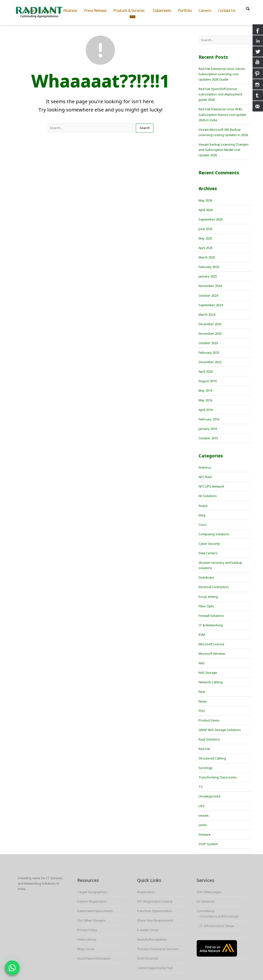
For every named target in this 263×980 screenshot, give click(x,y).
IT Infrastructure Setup (217, 926)
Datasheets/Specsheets (95, 911)
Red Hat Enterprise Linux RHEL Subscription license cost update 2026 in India (222, 114)
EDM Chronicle (148, 958)
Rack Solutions (209, 739)
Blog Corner (86, 949)
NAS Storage (208, 673)
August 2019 (208, 381)
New (202, 692)
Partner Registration (92, 901)
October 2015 (208, 438)
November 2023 (210, 333)
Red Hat (204, 749)
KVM (202, 635)
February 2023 (209, 352)
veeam (204, 815)
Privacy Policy (87, 930)
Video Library (87, 939)
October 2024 (208, 296)
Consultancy (206, 911)
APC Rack (205, 477)
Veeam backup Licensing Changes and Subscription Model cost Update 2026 (224, 150)
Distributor (206, 577)
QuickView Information (94, 958)
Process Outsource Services (158, 949)
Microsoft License (211, 644)
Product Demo (209, 720)
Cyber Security (209, 544)
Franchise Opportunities (155, 911)
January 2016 (208, 429)
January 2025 (208, 276)
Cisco (202, 525)
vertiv (203, 825)
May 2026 (205, 200)
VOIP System (208, 844)
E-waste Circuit (148, 930)
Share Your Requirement (155, 920)
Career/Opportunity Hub (155, 968)
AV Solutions (208, 496)
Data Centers (208, 553)
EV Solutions (206, 901)
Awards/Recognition (152, 939)
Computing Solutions (214, 534)
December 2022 (210, 362)
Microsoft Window (212, 654)
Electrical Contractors (214, 587)
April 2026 (206, 210)
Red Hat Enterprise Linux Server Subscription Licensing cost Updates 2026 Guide (222, 74)
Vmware (205, 834)
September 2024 (211, 305)
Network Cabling (211, 682)
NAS (202, 663)
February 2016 (209, 419)
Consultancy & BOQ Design (219, 916)
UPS (202, 806)
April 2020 (206, 371)
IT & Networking (211, 625)
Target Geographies (92, 892)
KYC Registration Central (155, 901)
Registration (146, 892)
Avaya (203, 506)
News (203, 701)
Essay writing (208, 597)
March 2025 (207, 257)
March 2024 (207, 314)
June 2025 (206, 229)
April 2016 (206, 410)
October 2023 (208, 343)
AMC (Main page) (209, 892)
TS (201, 787)
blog (202, 515)
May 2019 (205, 390)
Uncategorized (209, 796)
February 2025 (209, 267)
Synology (206, 768)
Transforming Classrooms (218, 777)
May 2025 (205, 238)
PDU (202, 711)
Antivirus (205, 467)
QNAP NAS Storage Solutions (220, 730)
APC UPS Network (211, 486)
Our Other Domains (92, 920)
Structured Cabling (212, 758)
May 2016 (205, 400)
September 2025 (211, 219)
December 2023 (210, 324)
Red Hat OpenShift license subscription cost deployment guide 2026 (220, 94)
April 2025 (206, 248)
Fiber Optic (206, 606)
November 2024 (210, 286)
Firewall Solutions (211, 616)
